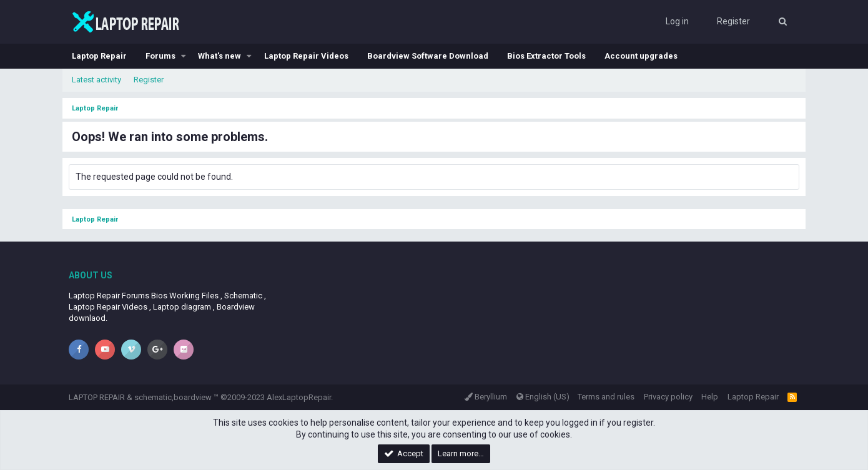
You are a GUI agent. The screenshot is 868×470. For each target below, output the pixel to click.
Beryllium (486, 397)
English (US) (543, 397)
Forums (160, 56)
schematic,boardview (173, 397)
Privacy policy (668, 397)
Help (710, 397)
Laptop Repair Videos (306, 56)
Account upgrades (641, 56)
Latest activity (96, 80)
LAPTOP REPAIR (97, 397)
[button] (184, 56)
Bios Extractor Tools (546, 56)
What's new (219, 56)
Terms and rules (606, 397)
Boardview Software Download (428, 56)
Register (149, 80)
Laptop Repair (99, 56)
